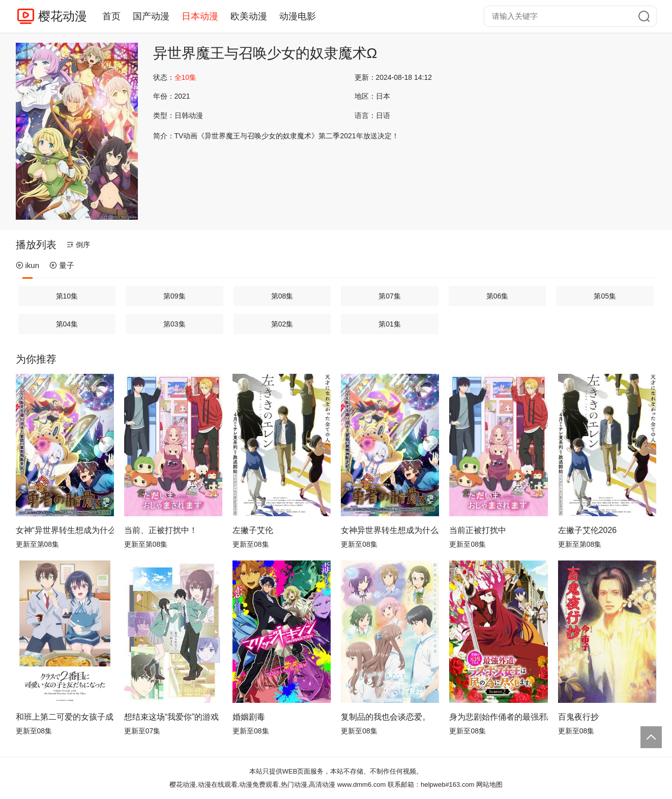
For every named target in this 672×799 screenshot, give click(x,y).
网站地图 (489, 785)
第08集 (282, 296)
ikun (28, 265)
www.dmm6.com (361, 785)
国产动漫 (151, 16)
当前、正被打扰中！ (161, 530)
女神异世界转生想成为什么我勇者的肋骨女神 (390, 530)
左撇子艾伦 (253, 530)
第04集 (67, 324)
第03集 (174, 324)
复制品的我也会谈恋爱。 (386, 717)
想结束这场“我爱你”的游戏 (172, 717)
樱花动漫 (63, 16)
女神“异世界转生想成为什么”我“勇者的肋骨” (65, 530)
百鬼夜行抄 (578, 717)
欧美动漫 (249, 16)
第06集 (498, 296)
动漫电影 (298, 16)
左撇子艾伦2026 (588, 530)
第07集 (390, 296)
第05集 (605, 296)
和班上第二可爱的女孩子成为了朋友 (65, 717)
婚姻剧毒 (249, 717)
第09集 (174, 296)
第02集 (282, 324)
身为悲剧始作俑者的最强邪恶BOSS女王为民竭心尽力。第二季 (498, 717)
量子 (62, 265)
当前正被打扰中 (478, 530)
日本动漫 (200, 16)
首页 (111, 16)
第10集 (67, 296)
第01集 (390, 324)
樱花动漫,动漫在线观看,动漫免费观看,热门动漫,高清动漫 (252, 785)
